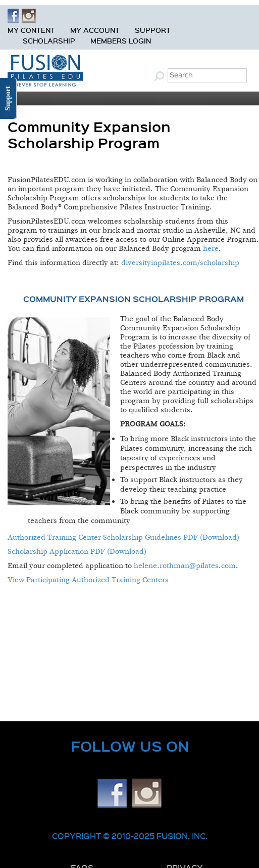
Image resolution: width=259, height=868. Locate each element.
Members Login (121, 41)
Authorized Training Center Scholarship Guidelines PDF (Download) (123, 537)
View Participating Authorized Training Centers (88, 580)
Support (153, 30)
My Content (31, 30)
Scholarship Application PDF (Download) (77, 552)
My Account (95, 30)
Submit (161, 76)
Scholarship (49, 41)
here (211, 249)
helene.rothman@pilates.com (185, 566)
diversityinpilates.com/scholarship (180, 263)
